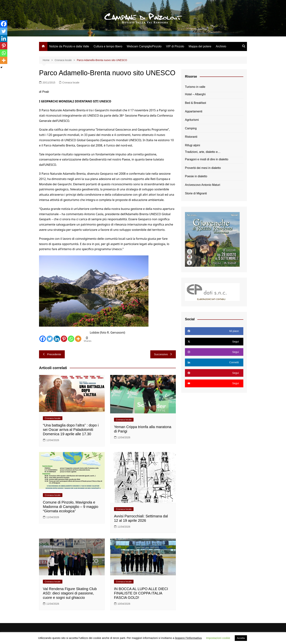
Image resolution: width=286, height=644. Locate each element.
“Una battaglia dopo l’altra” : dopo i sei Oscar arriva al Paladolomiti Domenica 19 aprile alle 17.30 (71, 430)
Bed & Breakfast (196, 103)
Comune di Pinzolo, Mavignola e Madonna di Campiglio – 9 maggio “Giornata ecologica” (71, 507)
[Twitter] (50, 339)
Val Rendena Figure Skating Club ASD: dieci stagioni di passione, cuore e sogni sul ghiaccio (70, 593)
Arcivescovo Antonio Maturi (203, 185)
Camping (191, 128)
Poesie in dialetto (196, 176)
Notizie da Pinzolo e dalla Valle (69, 46)
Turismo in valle (195, 87)
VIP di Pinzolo (175, 46)
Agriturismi (192, 120)
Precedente (52, 354)
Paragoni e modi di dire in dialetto (207, 159)
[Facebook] (43, 339)
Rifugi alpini (193, 145)
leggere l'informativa (188, 638)
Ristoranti (191, 137)
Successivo (163, 354)
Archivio (221, 46)
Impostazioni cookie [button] (218, 638)
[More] (78, 339)
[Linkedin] (57, 339)
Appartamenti (194, 111)
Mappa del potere (200, 46)
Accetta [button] (241, 638)
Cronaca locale (71, 83)
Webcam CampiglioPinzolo (144, 46)
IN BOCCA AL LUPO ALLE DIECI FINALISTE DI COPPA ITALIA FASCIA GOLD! (141, 593)
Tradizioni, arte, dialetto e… (203, 152)
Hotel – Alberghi (195, 94)
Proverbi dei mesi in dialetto (203, 168)
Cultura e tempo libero (108, 46)
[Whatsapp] (71, 339)
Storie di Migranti (196, 193)
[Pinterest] (64, 339)
